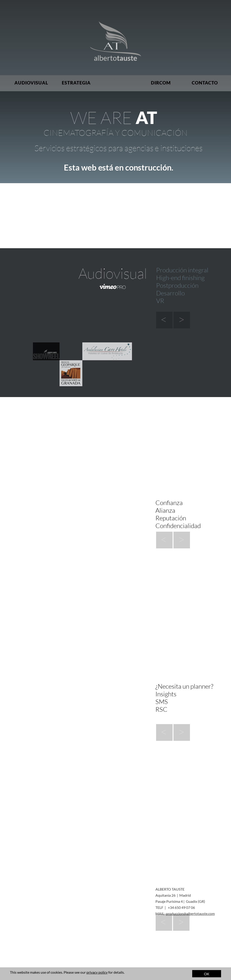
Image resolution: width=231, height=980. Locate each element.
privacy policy (97, 972)
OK (207, 974)
